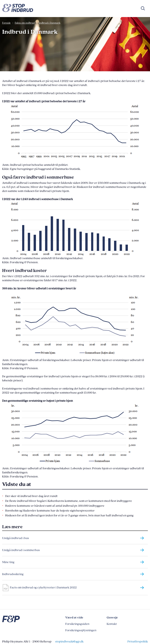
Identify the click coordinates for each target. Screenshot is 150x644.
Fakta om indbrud (25, 23)
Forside (6, 23)
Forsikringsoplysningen (81, 630)
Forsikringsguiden (77, 624)
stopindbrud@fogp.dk (69, 642)
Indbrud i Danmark (50, 23)
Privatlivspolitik (138, 642)
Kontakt (112, 624)
